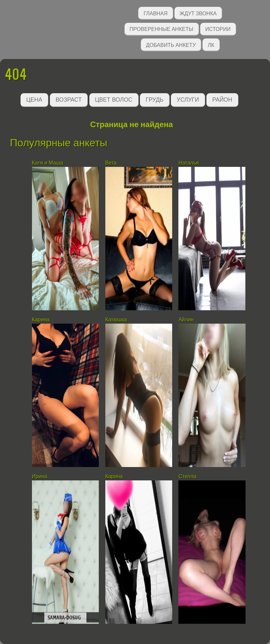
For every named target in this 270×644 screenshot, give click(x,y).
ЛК (211, 44)
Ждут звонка (198, 13)
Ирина (40, 476)
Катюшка (116, 320)
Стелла (187, 476)
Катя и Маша (48, 163)
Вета (111, 163)
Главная (155, 13)
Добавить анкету (171, 44)
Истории (218, 29)
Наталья (188, 163)
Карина (41, 320)
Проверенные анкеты (162, 29)
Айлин (186, 320)
